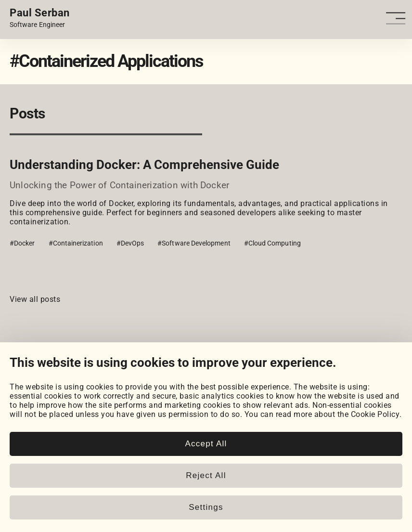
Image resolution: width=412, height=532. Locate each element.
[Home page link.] (40, 18)
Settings (206, 507)
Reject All (206, 475)
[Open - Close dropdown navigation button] (397, 19)
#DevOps (130, 243)
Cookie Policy (375, 414)
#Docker (22, 243)
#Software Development (194, 243)
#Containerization (76, 243)
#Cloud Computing (272, 243)
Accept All (206, 444)
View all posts (35, 299)
